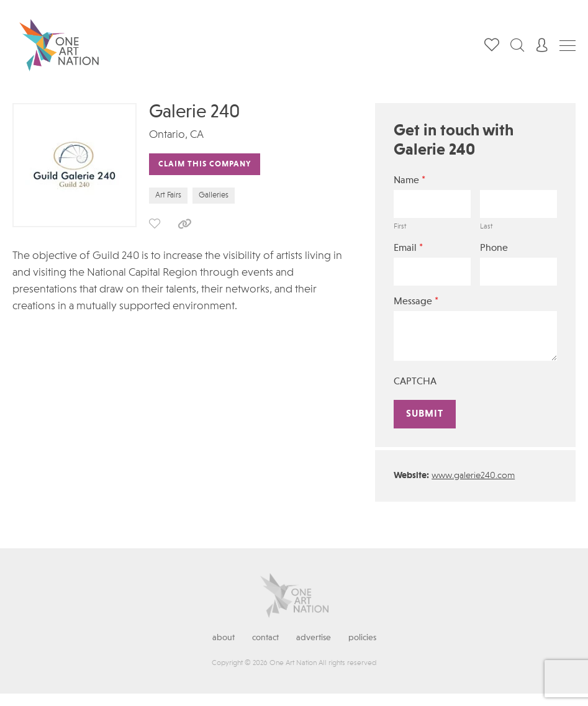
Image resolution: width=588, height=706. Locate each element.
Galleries (214, 195)
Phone (494, 248)
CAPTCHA (415, 382)
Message (416, 301)
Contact (265, 638)
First (400, 227)
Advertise (314, 638)
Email (408, 248)
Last (486, 227)
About (224, 638)
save (155, 224)
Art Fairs (168, 195)
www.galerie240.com (473, 476)
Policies (362, 638)
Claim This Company (205, 164)
